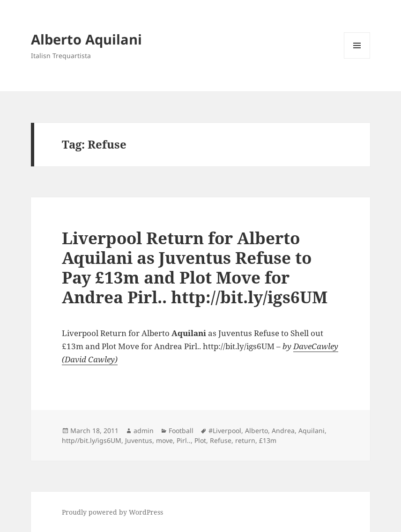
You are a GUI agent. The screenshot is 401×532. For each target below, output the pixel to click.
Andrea (283, 431)
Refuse (221, 440)
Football (181, 431)
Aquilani (312, 431)
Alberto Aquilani (86, 39)
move (164, 440)
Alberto (256, 431)
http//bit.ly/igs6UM (92, 440)
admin (144, 431)
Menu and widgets (357, 58)
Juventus (139, 440)
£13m (268, 440)
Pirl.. (184, 440)
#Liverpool (225, 431)
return (245, 440)
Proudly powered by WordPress (112, 512)
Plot (200, 440)
